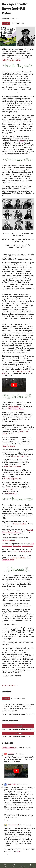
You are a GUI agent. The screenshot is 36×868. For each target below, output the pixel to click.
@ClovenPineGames (16, 409)
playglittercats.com (11, 493)
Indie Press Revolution (11, 60)
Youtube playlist (20, 524)
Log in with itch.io (9, 748)
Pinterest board (18, 558)
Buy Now (6, 23)
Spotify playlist (8, 560)
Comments (31, 866)
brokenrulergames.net (12, 479)
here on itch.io (13, 407)
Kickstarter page (8, 540)
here (18, 851)
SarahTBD (11, 754)
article (28, 552)
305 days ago (20, 754)
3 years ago (24, 825)
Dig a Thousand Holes (20, 456)
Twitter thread (19, 552)
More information (10, 685)
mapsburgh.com (10, 489)
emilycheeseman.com (12, 466)
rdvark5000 (12, 784)
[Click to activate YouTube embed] (14, 385)
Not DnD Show (27, 546)
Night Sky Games (8, 446)
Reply (6, 779)
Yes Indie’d (17, 546)
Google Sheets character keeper (17, 531)
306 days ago (21, 784)
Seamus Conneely (14, 825)
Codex (21, 141)
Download (18, 726)
